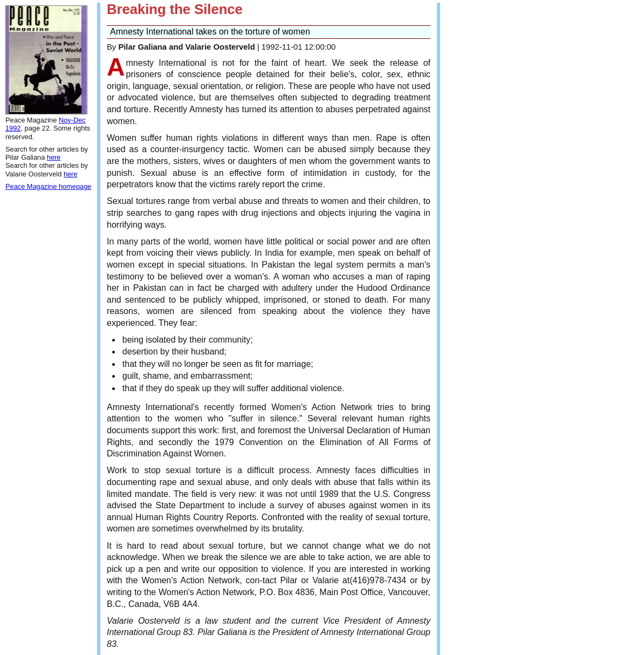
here (54, 157)
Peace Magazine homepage (48, 186)
